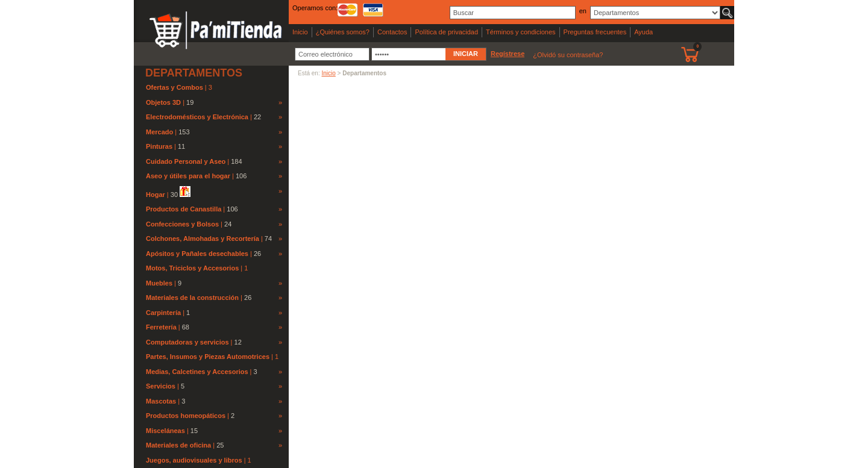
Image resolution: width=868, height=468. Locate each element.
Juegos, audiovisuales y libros (195, 460)
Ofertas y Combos (175, 87)
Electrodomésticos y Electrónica (197, 117)
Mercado (159, 132)
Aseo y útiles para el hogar (188, 176)
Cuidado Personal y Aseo (186, 161)
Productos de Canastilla (184, 209)
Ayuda (643, 32)
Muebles (159, 283)
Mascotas (161, 401)
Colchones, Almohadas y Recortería (203, 239)
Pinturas (159, 146)
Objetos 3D (163, 102)
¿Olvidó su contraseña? (568, 55)
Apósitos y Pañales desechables (197, 254)
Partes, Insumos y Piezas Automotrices (209, 357)
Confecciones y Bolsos (182, 224)
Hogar (156, 195)
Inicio (300, 32)
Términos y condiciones (521, 32)
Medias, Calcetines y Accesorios (197, 372)
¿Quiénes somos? (343, 32)
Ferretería (161, 327)
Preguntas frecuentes (595, 32)
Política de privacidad (446, 32)
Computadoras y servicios (187, 342)
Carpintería (163, 313)
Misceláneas (165, 431)
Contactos (392, 32)
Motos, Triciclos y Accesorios (193, 268)
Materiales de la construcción (192, 298)
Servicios (161, 386)
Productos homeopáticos (186, 416)
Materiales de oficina (178, 445)
